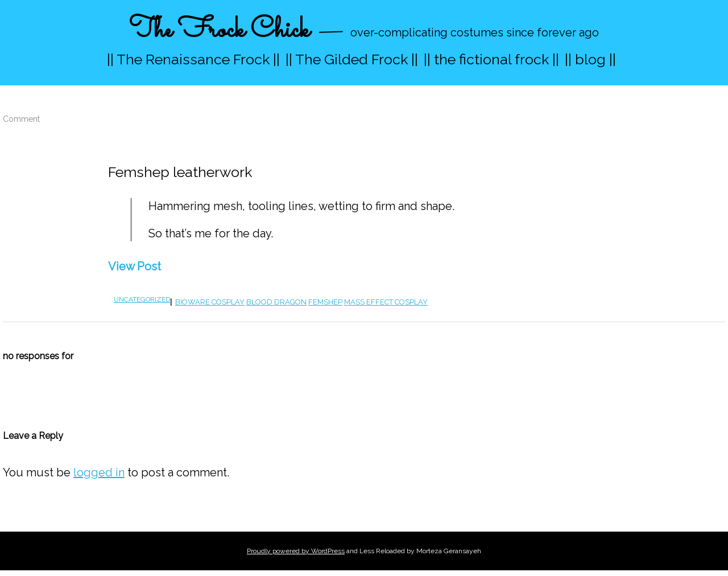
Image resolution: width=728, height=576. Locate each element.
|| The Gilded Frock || (352, 59)
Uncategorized (142, 299)
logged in (99, 472)
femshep (325, 302)
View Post (135, 266)
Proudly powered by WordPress (296, 551)
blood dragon (276, 302)
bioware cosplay (210, 302)
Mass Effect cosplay (386, 302)
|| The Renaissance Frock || (193, 59)
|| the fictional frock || (491, 59)
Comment (21, 119)
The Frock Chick (219, 30)
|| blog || (590, 59)
